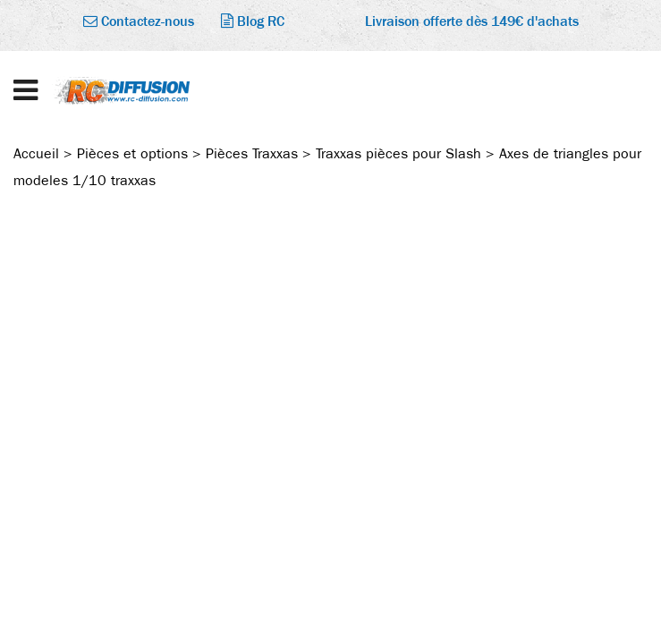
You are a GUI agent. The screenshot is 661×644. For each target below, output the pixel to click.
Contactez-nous (139, 21)
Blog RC (253, 21)
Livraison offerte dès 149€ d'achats (472, 21)
